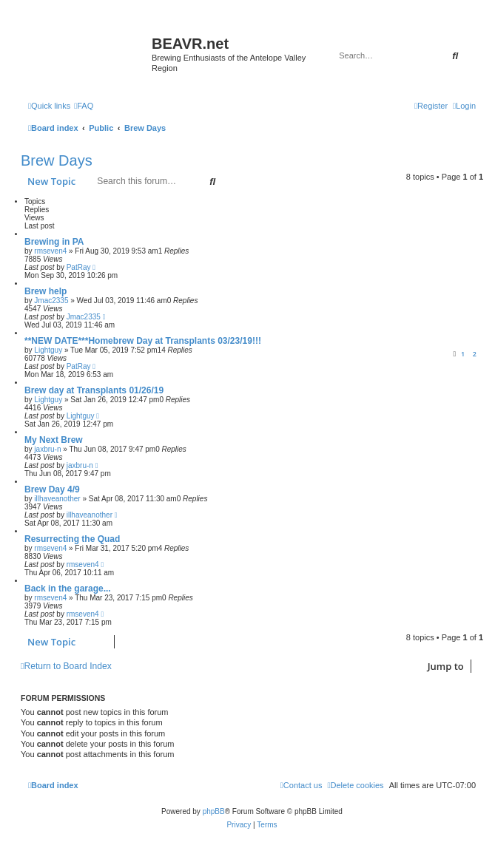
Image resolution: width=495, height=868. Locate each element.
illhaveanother (57, 499)
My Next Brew (54, 440)
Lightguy (48, 350)
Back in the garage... (68, 589)
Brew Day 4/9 (52, 489)
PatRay (79, 267)
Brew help (46, 291)
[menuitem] (84, 106)
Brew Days (57, 160)
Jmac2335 (51, 301)
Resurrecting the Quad (72, 539)
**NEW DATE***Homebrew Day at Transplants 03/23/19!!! (143, 341)
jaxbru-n (47, 449)
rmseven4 (50, 251)
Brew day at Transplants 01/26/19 (94, 390)
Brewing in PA (54, 242)
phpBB (214, 811)
